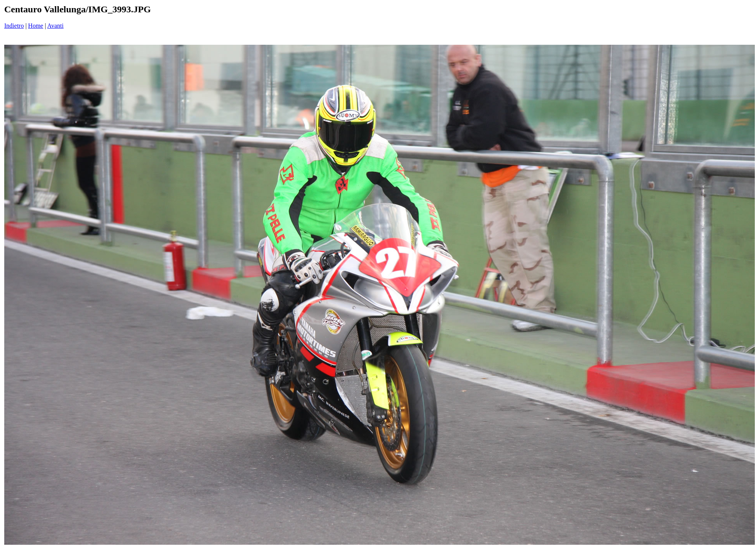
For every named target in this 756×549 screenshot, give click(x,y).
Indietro (14, 26)
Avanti (55, 26)
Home (36, 26)
